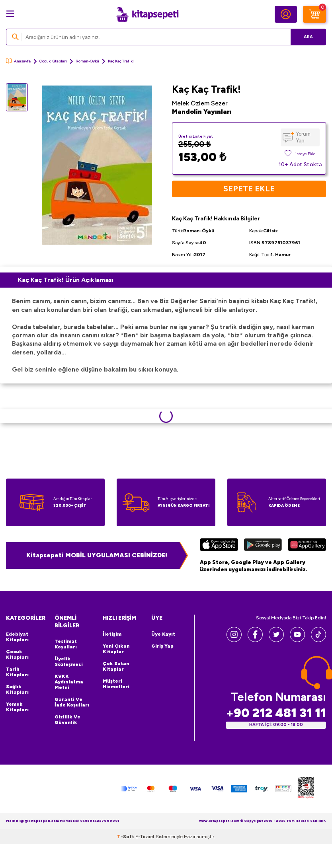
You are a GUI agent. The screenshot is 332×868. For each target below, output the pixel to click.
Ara (308, 37)
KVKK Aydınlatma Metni (69, 682)
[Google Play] (263, 546)
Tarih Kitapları (17, 672)
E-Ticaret (145, 837)
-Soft (126, 837)
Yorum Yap (303, 137)
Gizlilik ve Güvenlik (67, 720)
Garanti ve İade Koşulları (72, 702)
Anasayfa (18, 61)
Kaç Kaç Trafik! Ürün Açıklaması (66, 280)
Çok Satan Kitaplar (116, 666)
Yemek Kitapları (17, 707)
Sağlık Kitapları (17, 689)
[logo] (147, 14)
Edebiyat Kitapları (17, 637)
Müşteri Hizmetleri (116, 684)
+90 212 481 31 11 (276, 713)
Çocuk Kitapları (53, 61)
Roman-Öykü (87, 61)
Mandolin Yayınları (202, 112)
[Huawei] (307, 546)
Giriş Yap (162, 646)
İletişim (112, 634)
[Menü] (10, 14)
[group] (97, 165)
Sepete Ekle (249, 189)
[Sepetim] (314, 14)
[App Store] (219, 546)
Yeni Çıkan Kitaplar (116, 649)
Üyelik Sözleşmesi (69, 662)
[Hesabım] (286, 14)
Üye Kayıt (163, 634)
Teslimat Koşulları (66, 644)
